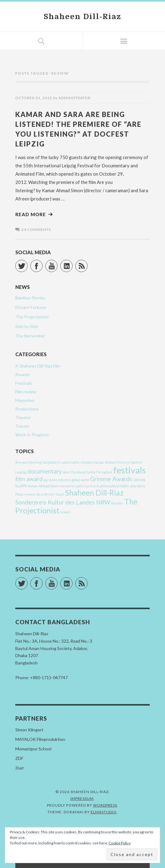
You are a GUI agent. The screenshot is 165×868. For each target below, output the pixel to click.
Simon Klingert (29, 730)
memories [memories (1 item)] (68, 486)
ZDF (19, 758)
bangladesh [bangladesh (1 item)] (51, 462)
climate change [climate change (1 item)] (92, 462)
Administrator (75, 98)
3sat (20, 768)
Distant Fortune (31, 307)
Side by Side (27, 326)
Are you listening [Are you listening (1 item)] (28, 462)
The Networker (30, 336)
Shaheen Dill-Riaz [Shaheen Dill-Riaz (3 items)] (94, 493)
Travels (22, 426)
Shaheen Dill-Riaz (82, 17)
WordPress (105, 805)
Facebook (42, 263)
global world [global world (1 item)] (80, 480)
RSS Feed (87, 263)
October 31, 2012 (34, 98)
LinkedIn (72, 263)
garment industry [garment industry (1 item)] (57, 480)
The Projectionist (32, 317)
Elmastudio (104, 812)
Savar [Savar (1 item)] (60, 494)
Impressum (82, 798)
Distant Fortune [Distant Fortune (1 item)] (117, 462)
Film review (26, 392)
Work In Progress (32, 435)
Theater (23, 417)
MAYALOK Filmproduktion (40, 739)
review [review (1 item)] (30, 494)
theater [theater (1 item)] (117, 503)
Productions (27, 409)
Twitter (27, 263)
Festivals (24, 383)
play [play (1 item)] (133, 486)
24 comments (36, 230)
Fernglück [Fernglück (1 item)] (104, 472)
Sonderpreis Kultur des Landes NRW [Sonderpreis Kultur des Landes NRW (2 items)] (63, 502)
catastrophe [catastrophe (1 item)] (70, 462)
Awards (23, 374)
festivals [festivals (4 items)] (129, 470)
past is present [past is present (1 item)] (88, 486)
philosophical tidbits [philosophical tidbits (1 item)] (115, 486)
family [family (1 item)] (91, 472)
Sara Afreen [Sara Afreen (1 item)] (45, 494)
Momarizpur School (33, 749)
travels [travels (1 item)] (66, 512)
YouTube (57, 263)
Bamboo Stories (30, 298)
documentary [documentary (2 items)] (45, 471)
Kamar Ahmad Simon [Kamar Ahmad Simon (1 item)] (43, 486)
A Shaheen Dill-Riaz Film (38, 366)
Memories (25, 400)
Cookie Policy (120, 843)
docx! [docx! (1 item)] (66, 472)
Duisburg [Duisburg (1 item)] (78, 472)
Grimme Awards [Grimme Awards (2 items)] (111, 479)
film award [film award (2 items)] (29, 479)
